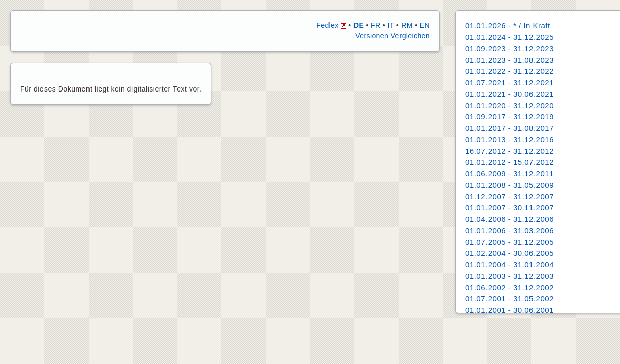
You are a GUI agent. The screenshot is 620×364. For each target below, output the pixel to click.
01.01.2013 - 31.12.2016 (510, 139)
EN (425, 25)
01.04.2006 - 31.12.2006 (510, 219)
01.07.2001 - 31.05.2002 (510, 299)
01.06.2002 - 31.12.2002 (510, 287)
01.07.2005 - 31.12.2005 (510, 242)
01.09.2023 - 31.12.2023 (510, 48)
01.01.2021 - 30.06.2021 (510, 94)
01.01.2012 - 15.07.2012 (510, 162)
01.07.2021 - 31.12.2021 (510, 83)
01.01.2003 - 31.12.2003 (510, 276)
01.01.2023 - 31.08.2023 (510, 60)
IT (391, 25)
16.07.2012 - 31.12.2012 (510, 151)
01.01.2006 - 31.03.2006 (510, 230)
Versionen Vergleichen (392, 36)
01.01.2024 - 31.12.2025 (510, 37)
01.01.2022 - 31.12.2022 (510, 71)
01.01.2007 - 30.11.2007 (510, 208)
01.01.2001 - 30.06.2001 (510, 310)
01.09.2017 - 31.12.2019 (510, 117)
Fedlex (331, 25)
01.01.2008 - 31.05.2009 (510, 185)
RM (407, 25)
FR (375, 25)
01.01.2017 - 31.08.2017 (510, 128)
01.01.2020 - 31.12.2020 (510, 105)
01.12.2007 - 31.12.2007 (510, 196)
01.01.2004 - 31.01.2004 (510, 265)
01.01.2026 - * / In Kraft (508, 26)
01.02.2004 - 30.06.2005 (510, 253)
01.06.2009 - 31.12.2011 (510, 174)
